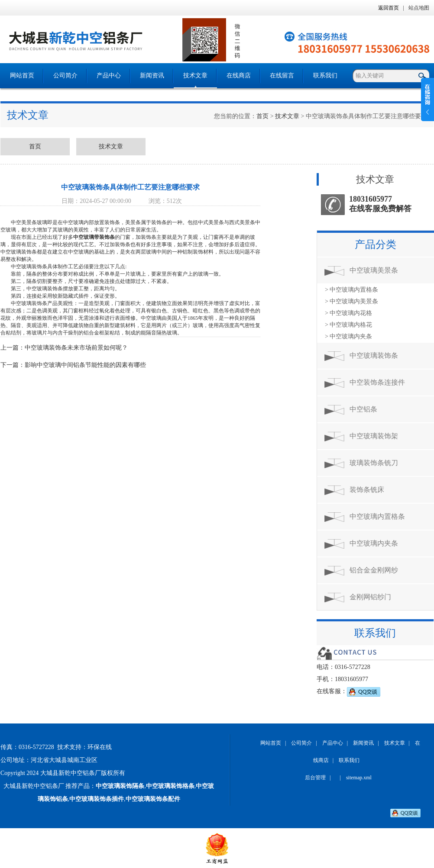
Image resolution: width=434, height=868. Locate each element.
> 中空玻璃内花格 (348, 313)
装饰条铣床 (367, 490)
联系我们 (325, 76)
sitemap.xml (359, 778)
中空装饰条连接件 (377, 382)
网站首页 (22, 76)
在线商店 (239, 76)
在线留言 (282, 76)
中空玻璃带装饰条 (94, 237)
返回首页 (389, 8)
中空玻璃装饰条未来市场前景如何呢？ (76, 348)
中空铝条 (363, 409)
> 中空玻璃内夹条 (348, 336)
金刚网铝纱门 (370, 597)
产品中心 (109, 76)
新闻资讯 (152, 76)
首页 (262, 116)
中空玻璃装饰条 (374, 355)
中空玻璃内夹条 (374, 543)
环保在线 (100, 747)
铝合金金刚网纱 (374, 570)
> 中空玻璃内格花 (348, 325)
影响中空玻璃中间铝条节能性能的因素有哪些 (85, 365)
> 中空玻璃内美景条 (351, 301)
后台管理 (315, 778)
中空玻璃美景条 (374, 270)
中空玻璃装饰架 (374, 436)
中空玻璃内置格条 (377, 516)
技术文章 (195, 76)
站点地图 (419, 8)
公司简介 (65, 76)
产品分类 (376, 244)
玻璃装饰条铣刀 (374, 463)
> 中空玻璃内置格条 (351, 290)
